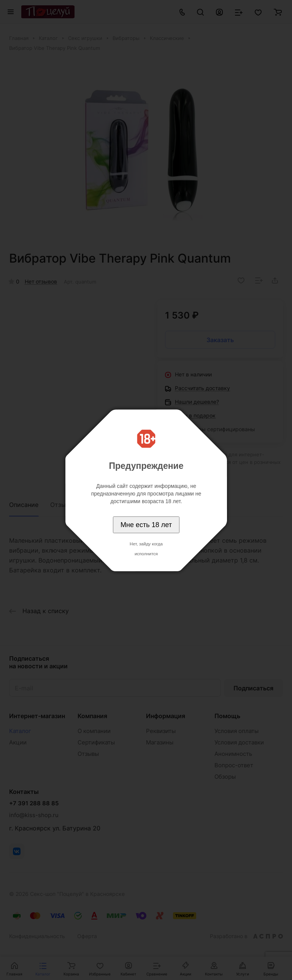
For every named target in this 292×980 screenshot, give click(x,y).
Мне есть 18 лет (146, 525)
